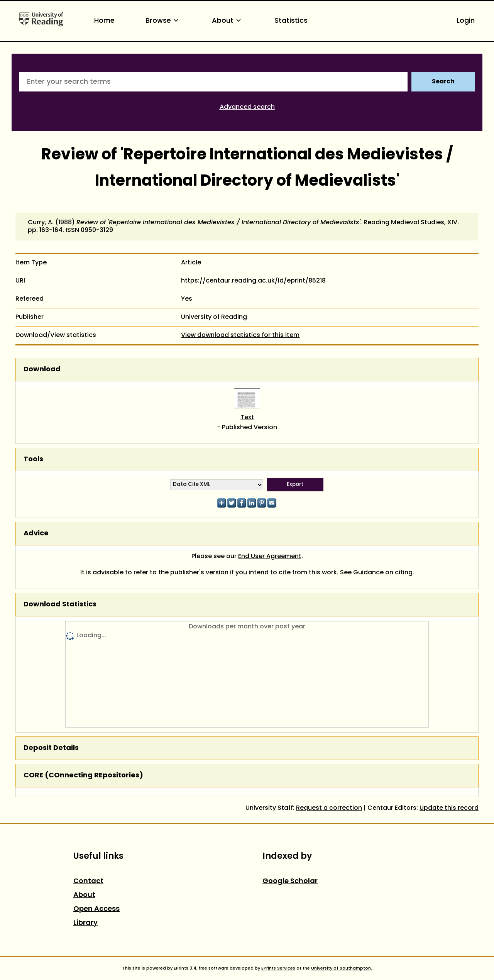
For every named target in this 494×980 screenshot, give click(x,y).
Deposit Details (51, 748)
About (228, 21)
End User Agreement (270, 557)
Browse (163, 21)
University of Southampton (341, 968)
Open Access (96, 909)
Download (42, 370)
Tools (33, 460)
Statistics (291, 21)
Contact (88, 881)
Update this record (449, 808)
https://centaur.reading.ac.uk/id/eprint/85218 (253, 281)
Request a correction (329, 808)
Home (104, 21)
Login (466, 21)
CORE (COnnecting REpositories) (83, 776)
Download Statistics (60, 605)
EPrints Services (278, 968)
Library (85, 923)
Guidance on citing (383, 573)
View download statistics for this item (240, 335)
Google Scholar (290, 881)
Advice (36, 534)
